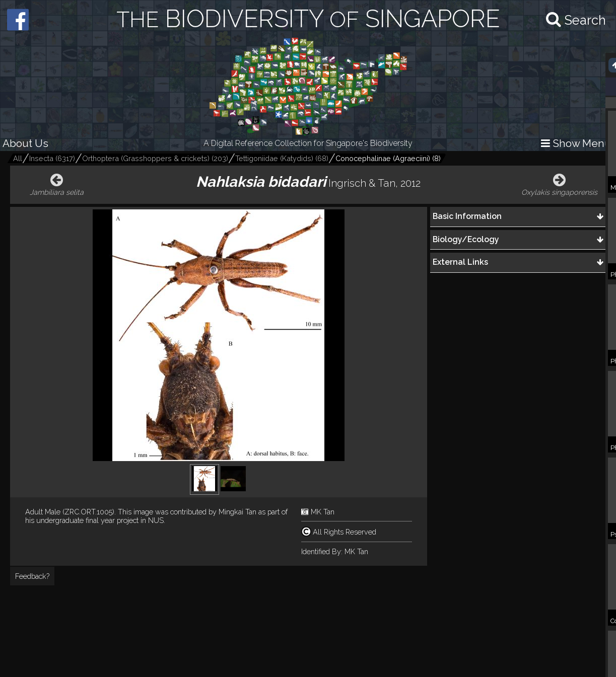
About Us (25, 143)
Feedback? (32, 576)
